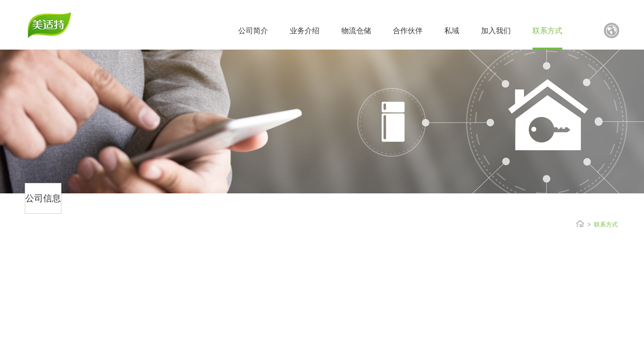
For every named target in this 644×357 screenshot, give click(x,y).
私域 (452, 30)
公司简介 (253, 30)
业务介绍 (305, 30)
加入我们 (496, 30)
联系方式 (547, 30)
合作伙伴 (408, 30)
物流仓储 (356, 30)
